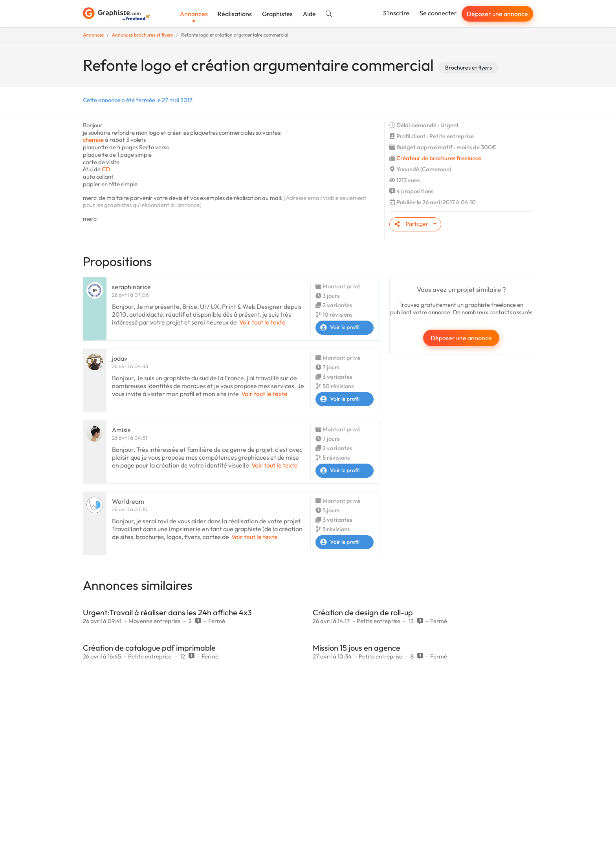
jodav (120, 358)
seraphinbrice (131, 287)
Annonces (194, 14)
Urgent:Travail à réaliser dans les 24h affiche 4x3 (167, 612)
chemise (93, 140)
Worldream (128, 501)
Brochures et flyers (468, 68)
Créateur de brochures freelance (439, 158)
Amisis (121, 430)
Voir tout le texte (262, 322)
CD (106, 169)
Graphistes (277, 14)
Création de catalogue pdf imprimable (149, 648)
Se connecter (438, 13)
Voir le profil (338, 328)
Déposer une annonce (497, 14)
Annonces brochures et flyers (142, 35)
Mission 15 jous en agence (357, 648)
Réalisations (235, 14)
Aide (309, 14)
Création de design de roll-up (363, 612)
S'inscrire (396, 13)
